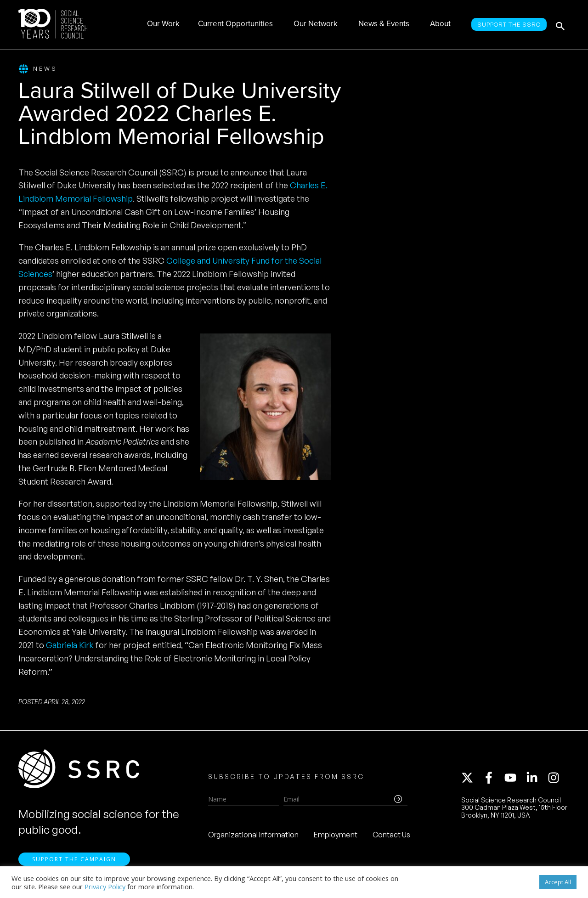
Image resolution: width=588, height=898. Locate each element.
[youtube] (514, 779)
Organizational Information (253, 836)
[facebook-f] (493, 779)
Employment (336, 836)
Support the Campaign (74, 861)
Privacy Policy (105, 887)
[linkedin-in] (536, 779)
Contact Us (391, 836)
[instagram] (555, 779)
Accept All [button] (558, 882)
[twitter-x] (471, 779)
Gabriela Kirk (70, 645)
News (38, 69)
